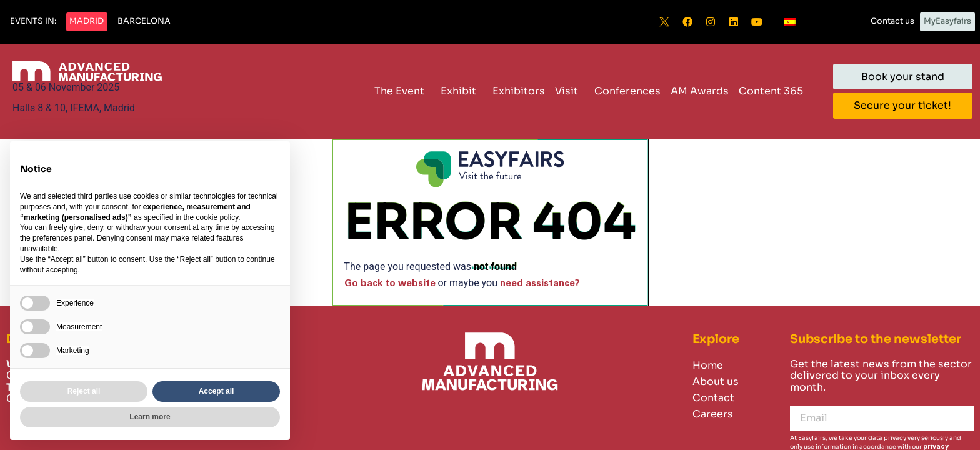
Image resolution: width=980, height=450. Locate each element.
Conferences (627, 91)
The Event (402, 91)
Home (708, 365)
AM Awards (700, 91)
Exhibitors (519, 91)
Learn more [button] (150, 417)
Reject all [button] (84, 391)
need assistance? (540, 283)
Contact (713, 398)
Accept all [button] (217, 391)
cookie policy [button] (217, 217)
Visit (570, 91)
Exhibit (462, 91)
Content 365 (774, 91)
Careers (713, 414)
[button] (33, 22)
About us (716, 382)
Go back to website (390, 283)
